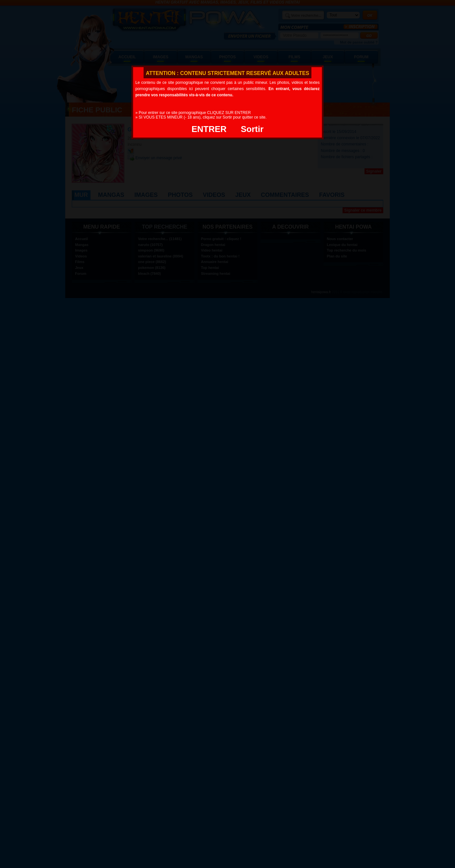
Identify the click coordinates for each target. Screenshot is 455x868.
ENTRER (209, 129)
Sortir (252, 129)
